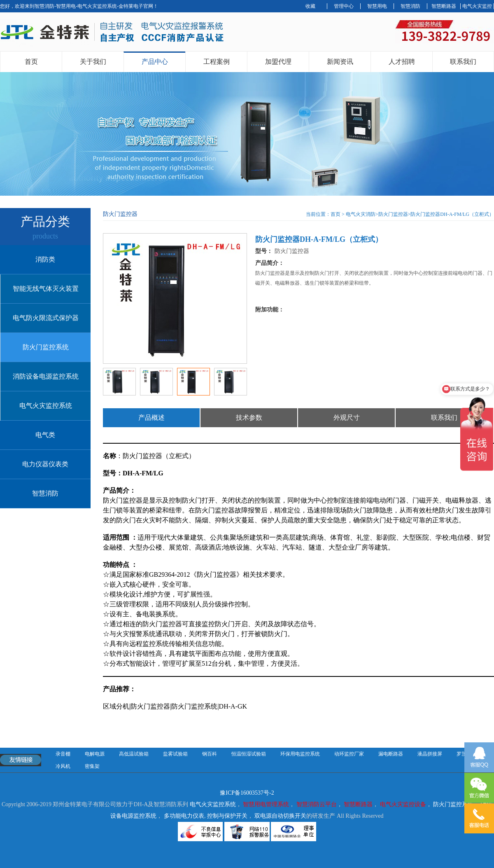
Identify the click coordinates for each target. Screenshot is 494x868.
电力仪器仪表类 (45, 464)
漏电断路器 (391, 754)
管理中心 (344, 6)
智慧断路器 (444, 6)
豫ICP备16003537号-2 (247, 793)
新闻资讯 (340, 62)
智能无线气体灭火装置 (46, 289)
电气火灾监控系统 (46, 406)
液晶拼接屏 (430, 754)
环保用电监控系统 (300, 754)
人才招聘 (402, 62)
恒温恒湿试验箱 (249, 754)
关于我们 (93, 62)
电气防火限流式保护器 (46, 318)
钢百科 (210, 754)
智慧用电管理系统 (266, 804)
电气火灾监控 (477, 6)
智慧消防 (410, 6)
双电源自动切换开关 (280, 816)
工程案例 (217, 62)
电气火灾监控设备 (403, 804)
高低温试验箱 (134, 754)
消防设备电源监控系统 (46, 376)
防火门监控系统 (46, 347)
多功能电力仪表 (184, 816)
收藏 (310, 6)
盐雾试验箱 (175, 754)
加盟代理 (278, 62)
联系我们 (463, 62)
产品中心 (155, 62)
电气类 (45, 435)
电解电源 (95, 754)
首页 (31, 62)
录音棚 (63, 754)
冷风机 (63, 766)
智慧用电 (377, 6)
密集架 (92, 766)
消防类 (45, 259)
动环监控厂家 (349, 754)
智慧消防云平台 (317, 804)
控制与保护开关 (227, 816)
